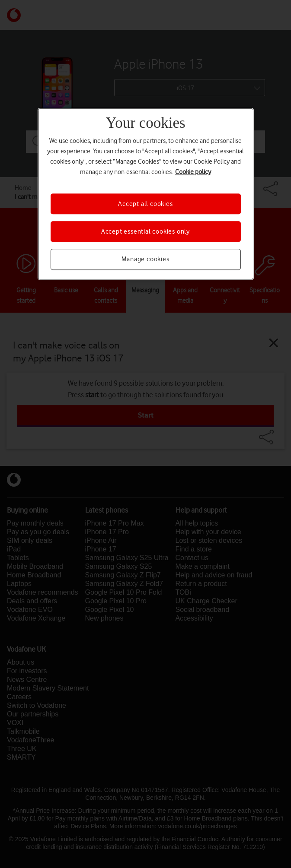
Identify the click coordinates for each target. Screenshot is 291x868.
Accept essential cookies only (145, 231)
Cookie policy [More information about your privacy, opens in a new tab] (193, 172)
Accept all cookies (145, 204)
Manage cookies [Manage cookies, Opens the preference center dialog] (145, 260)
